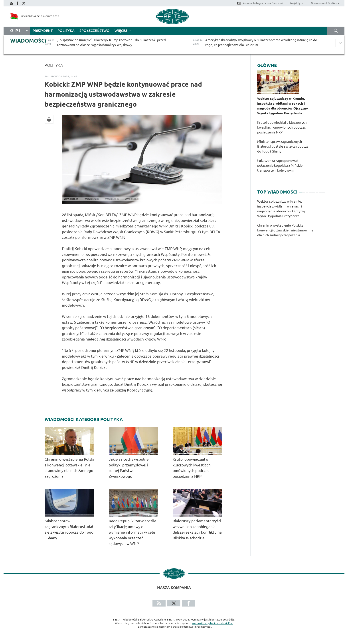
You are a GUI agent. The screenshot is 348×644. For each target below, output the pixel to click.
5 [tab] (314, 190)
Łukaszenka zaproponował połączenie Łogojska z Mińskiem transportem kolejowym (281, 165)
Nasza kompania (174, 588)
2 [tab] (304, 190)
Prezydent (43, 31)
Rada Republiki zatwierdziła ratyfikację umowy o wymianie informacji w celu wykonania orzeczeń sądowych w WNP (132, 532)
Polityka (66, 31)
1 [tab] (300, 190)
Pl (18, 31)
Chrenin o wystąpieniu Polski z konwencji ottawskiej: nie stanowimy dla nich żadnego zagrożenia (285, 230)
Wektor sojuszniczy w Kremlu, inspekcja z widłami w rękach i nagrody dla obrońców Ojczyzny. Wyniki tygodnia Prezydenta (283, 106)
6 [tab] (317, 190)
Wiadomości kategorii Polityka (84, 419)
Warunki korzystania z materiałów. (212, 623)
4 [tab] (310, 190)
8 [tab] (324, 190)
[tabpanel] (286, 221)
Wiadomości (28, 41)
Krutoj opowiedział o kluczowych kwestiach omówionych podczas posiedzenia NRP (282, 127)
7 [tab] (320, 190)
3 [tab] (307, 190)
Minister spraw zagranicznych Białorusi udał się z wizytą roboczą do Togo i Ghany (283, 146)
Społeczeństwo (95, 31)
